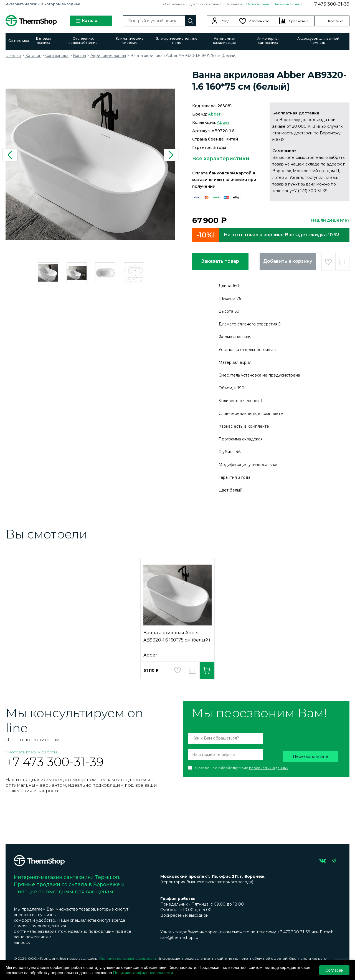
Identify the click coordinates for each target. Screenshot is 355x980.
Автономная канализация (224, 41)
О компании (174, 4)
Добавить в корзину (288, 261)
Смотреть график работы (31, 752)
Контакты (234, 4)
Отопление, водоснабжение (83, 41)
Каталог (87, 21)
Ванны (79, 56)
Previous (10, 155)
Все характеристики (221, 159)
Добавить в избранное (329, 262)
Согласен (334, 970)
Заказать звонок (288, 4)
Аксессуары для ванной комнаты (318, 41)
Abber (214, 114)
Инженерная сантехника (268, 41)
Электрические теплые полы (177, 41)
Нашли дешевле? (330, 220)
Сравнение (299, 21)
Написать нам (258, 4)
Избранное (259, 21)
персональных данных (269, 768)
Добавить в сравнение (342, 262)
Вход (225, 21)
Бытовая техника (43, 41)
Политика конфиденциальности (128, 958)
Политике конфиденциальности (143, 973)
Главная (13, 56)
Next (171, 155)
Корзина (336, 21)
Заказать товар (220, 261)
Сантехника (19, 41)
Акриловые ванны (108, 56)
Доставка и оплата (205, 4)
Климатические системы (130, 41)
